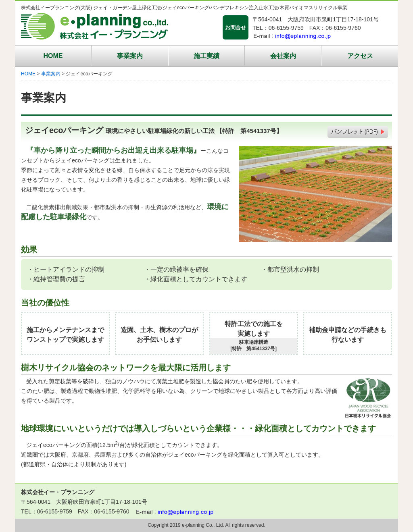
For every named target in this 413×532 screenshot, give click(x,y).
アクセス (360, 56)
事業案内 (130, 56)
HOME (53, 56)
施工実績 (206, 56)
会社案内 (283, 56)
